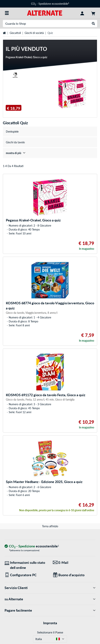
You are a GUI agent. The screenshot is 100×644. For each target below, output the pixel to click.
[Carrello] (93, 13)
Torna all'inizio (50, 526)
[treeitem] (50, 153)
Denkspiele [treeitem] (12, 132)
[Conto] (82, 13)
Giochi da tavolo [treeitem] (15, 142)
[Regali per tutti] (74, 575)
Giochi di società (34, 33)
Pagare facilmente (50, 610)
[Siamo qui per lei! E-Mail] (74, 563)
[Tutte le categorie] (7, 13)
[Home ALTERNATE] (45, 13)
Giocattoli (15, 33)
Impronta (50, 623)
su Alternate (50, 599)
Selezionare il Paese (50, 632)
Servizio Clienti (50, 588)
